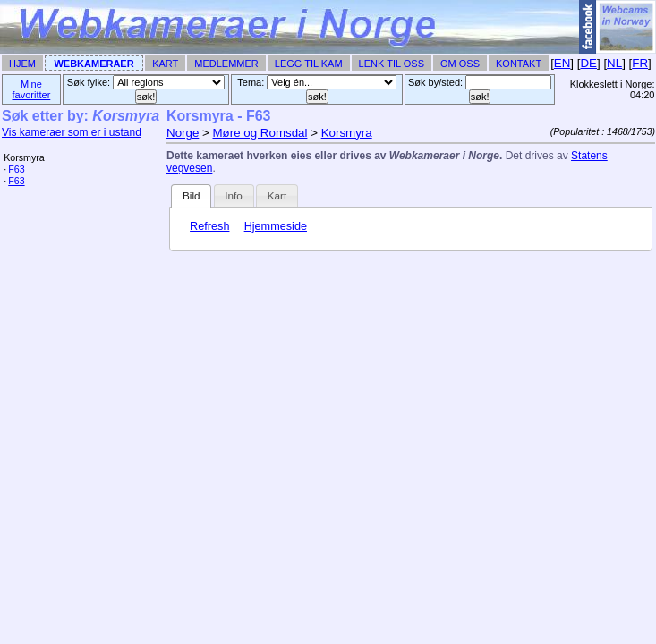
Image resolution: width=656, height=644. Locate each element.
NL (614, 63)
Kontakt (519, 64)
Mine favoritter (32, 89)
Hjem (22, 64)
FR (640, 63)
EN (562, 63)
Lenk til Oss (392, 64)
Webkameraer (94, 64)
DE (588, 63)
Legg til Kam (309, 64)
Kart (165, 64)
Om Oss (460, 64)
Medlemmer (226, 64)
